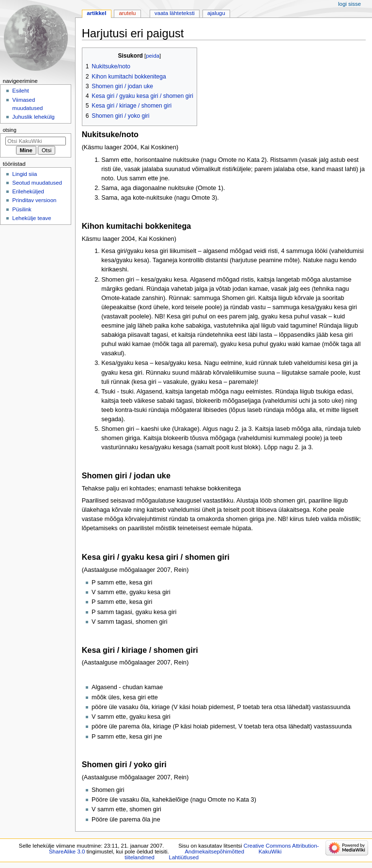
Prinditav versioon (34, 200)
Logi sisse (349, 4)
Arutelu (127, 13)
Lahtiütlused (184, 857)
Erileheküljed (28, 191)
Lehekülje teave (31, 218)
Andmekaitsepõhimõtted (214, 852)
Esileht (20, 91)
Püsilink (22, 209)
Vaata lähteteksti (175, 13)
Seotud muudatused (37, 183)
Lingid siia (24, 174)
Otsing (10, 130)
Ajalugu (216, 13)
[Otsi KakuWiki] (36, 141)
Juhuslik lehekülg (33, 117)
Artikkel (96, 13)
